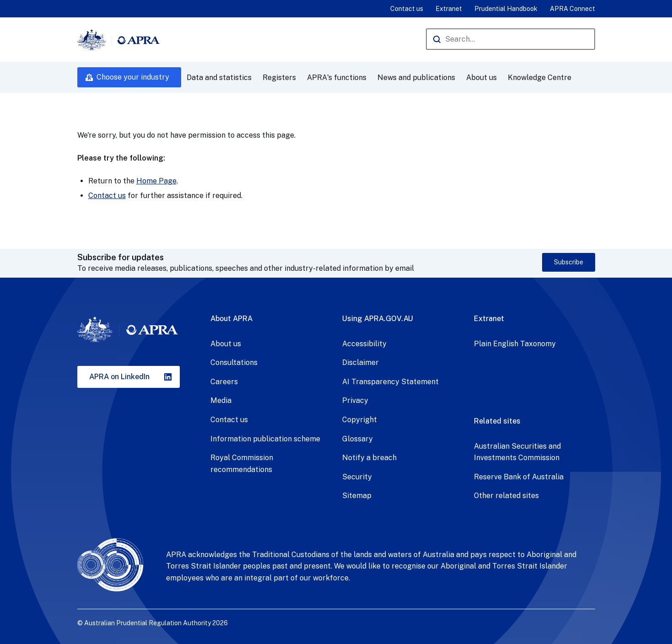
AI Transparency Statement (390, 382)
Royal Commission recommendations (242, 464)
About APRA (231, 319)
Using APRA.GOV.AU (378, 319)
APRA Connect (573, 9)
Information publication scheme (265, 439)
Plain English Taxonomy (515, 344)
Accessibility (364, 344)
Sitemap (357, 496)
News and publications (416, 78)
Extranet (449, 9)
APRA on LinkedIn (119, 377)
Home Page (156, 181)
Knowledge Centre (540, 78)
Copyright (360, 420)
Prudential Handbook (506, 9)
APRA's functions (337, 78)
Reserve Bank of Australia (519, 477)
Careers (224, 382)
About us (481, 78)
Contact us (407, 9)
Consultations (234, 362)
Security (357, 477)
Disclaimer (360, 362)
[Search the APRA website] (511, 39)
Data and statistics (219, 78)
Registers (279, 78)
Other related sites (506, 496)
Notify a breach (369, 458)
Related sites (497, 421)
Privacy (355, 400)
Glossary (358, 439)
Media (221, 400)
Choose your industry (133, 77)
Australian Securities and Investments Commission (517, 452)
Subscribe (569, 262)
